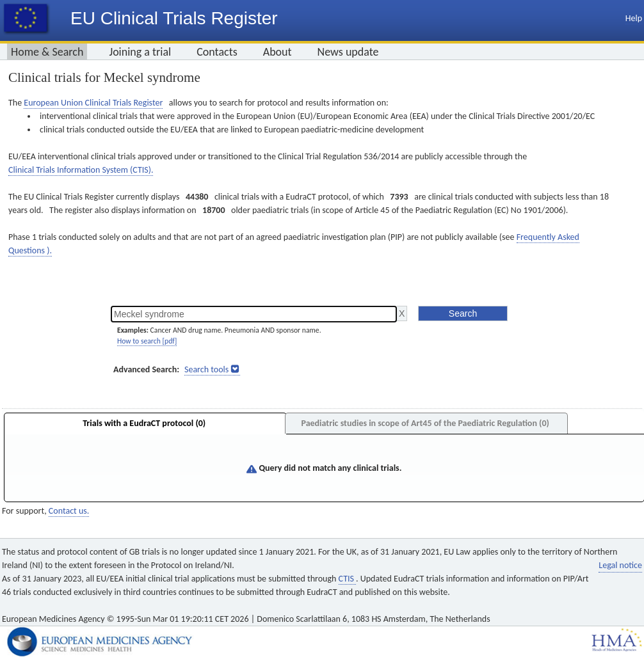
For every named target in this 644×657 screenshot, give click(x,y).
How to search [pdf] (147, 341)
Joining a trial (140, 52)
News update (348, 52)
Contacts (217, 52)
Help (634, 18)
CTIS (347, 579)
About (278, 52)
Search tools (206, 369)
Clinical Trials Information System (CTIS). (81, 170)
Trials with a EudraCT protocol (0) (144, 423)
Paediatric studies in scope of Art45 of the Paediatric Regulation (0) (425, 423)
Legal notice (620, 565)
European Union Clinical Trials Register (93, 103)
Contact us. (69, 511)
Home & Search (47, 52)
